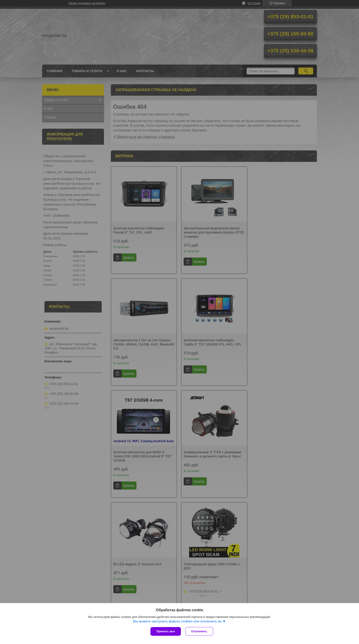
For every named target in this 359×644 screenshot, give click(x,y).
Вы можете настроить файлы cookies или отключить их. (178, 621)
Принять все (166, 631)
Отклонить (199, 631)
